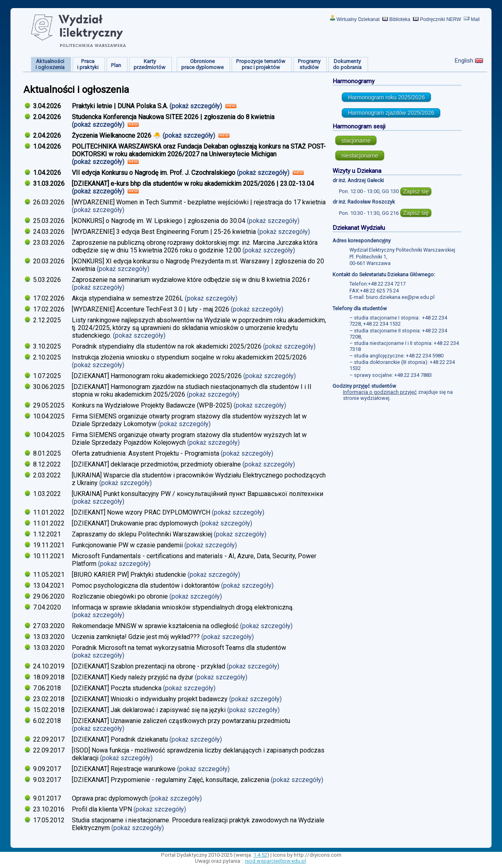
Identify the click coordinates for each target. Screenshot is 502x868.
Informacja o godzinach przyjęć (380, 392)
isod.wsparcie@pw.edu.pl (275, 861)
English (464, 61)
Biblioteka (400, 19)
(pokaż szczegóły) (197, 106)
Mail (475, 19)
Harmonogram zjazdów (391, 113)
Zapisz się (416, 191)
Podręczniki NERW (441, 19)
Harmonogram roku (386, 97)
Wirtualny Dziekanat (358, 19)
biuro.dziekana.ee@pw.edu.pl (400, 297)
